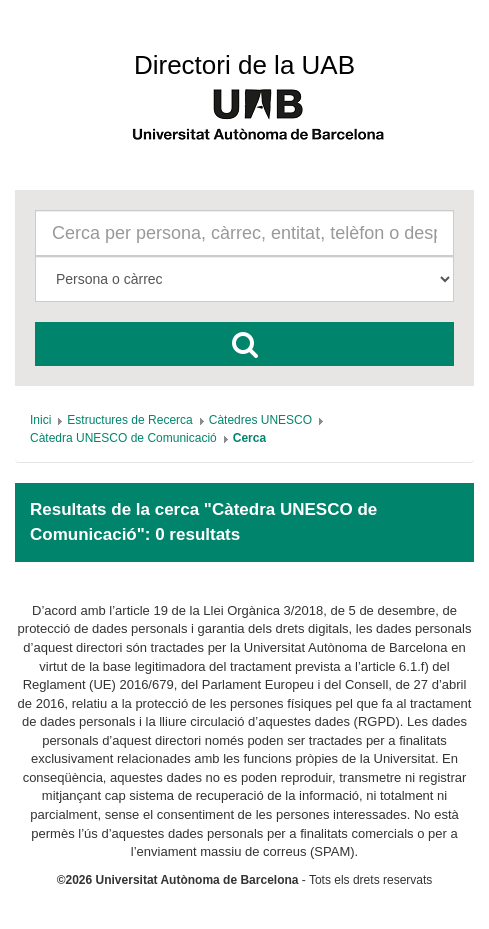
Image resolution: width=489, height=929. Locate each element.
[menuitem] (40, 420)
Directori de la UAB (244, 65)
